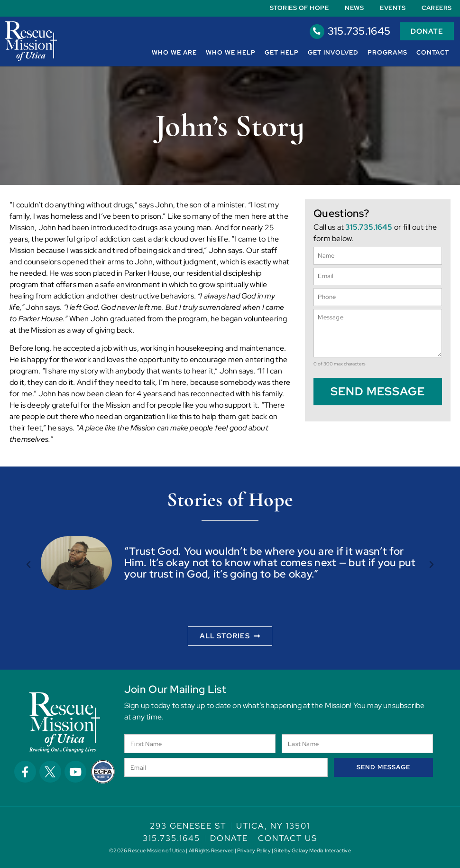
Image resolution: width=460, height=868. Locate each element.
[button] (28, 565)
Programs (387, 52)
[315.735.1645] (315, 31)
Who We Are (174, 52)
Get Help (282, 52)
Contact (433, 52)
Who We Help (231, 52)
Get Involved (333, 52)
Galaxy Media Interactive (321, 850)
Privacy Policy (254, 850)
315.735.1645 (357, 31)
